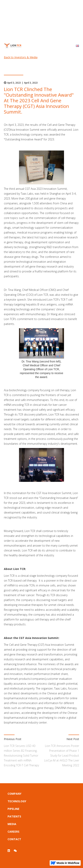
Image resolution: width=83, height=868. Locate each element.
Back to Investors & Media (21, 57)
